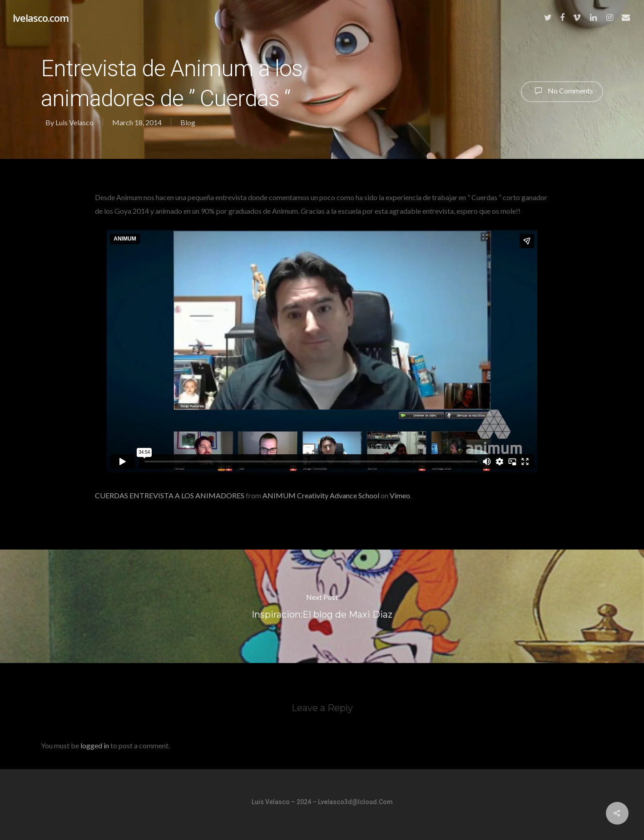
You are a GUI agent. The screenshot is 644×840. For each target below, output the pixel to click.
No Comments (562, 91)
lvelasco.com (41, 18)
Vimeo (400, 495)
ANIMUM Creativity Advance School (321, 495)
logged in (95, 745)
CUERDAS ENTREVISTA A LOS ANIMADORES (170, 495)
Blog (188, 122)
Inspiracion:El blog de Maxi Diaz (322, 606)
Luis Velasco (74, 122)
